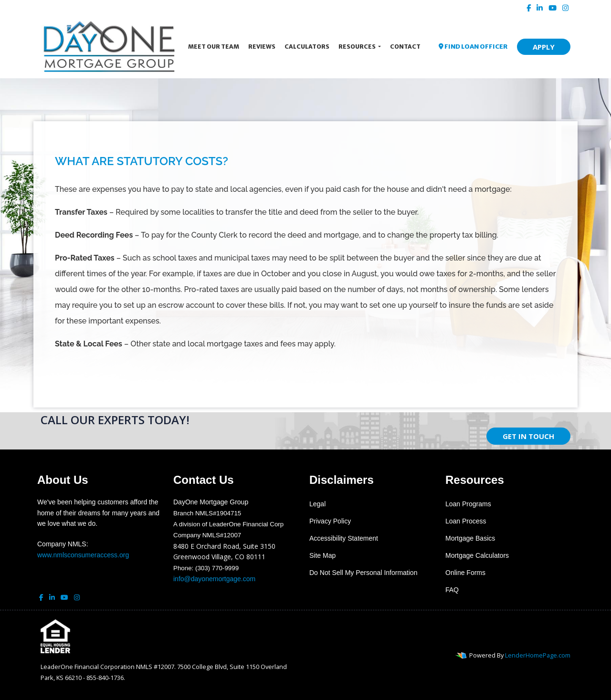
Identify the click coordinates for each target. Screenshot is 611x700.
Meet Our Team (214, 47)
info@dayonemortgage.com (214, 579)
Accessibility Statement (344, 538)
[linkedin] (540, 8)
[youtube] (553, 8)
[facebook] (529, 8)
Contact (405, 47)
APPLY (544, 47)
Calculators (307, 47)
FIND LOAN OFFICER (473, 47)
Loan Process (466, 521)
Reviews (262, 47)
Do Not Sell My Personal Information (363, 573)
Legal (317, 504)
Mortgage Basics (470, 538)
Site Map (322, 555)
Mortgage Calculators (477, 555)
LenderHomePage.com (538, 655)
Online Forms (465, 573)
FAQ (452, 590)
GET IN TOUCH (528, 436)
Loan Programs (468, 504)
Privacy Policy (330, 521)
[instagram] (565, 8)
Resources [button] (358, 47)
